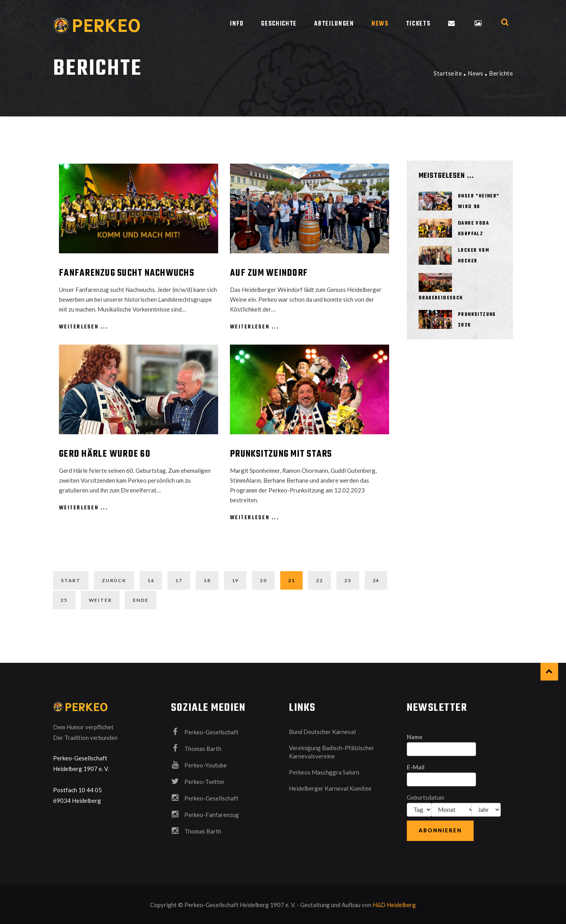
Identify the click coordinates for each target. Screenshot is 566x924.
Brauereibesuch (441, 298)
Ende (141, 599)
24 (376, 580)
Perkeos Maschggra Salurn (324, 770)
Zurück (114, 580)
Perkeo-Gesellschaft (205, 730)
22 (320, 580)
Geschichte (279, 24)
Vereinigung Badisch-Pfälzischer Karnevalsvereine (332, 750)
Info (237, 24)
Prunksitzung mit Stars (281, 454)
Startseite (448, 73)
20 (263, 580)
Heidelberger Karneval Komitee (330, 786)
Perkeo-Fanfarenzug (205, 812)
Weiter (100, 599)
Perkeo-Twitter (198, 779)
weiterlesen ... (84, 327)
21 (292, 580)
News (380, 24)
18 (207, 580)
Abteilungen (334, 24)
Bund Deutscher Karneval (322, 730)
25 (64, 599)
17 (179, 580)
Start (71, 580)
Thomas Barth (196, 746)
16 (151, 580)
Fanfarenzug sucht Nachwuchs (127, 273)
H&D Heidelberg (394, 903)
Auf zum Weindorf (269, 273)
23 (348, 580)
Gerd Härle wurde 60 (105, 454)
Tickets (418, 24)
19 (235, 580)
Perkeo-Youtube (199, 763)
